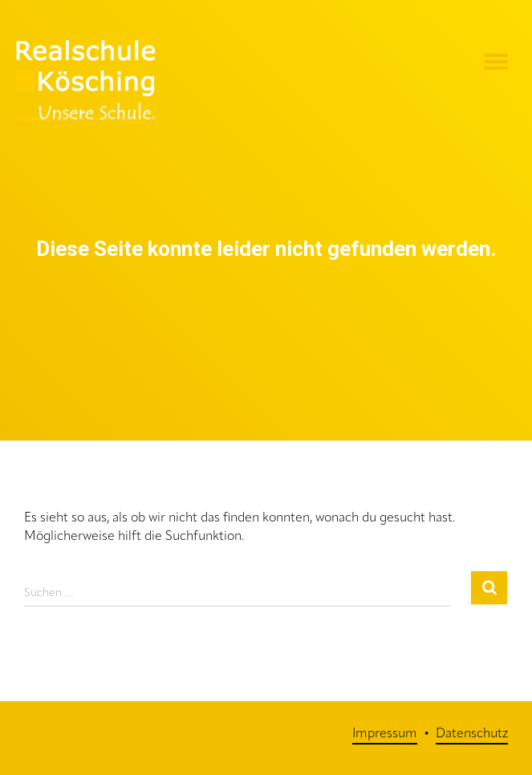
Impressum (385, 734)
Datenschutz (472, 734)
